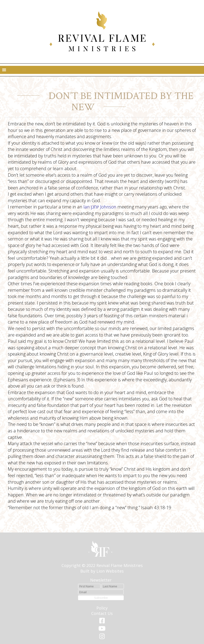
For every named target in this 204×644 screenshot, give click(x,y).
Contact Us (102, 613)
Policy (102, 608)
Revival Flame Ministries (120, 565)
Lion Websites (110, 571)
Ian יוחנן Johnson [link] (100, 207)
